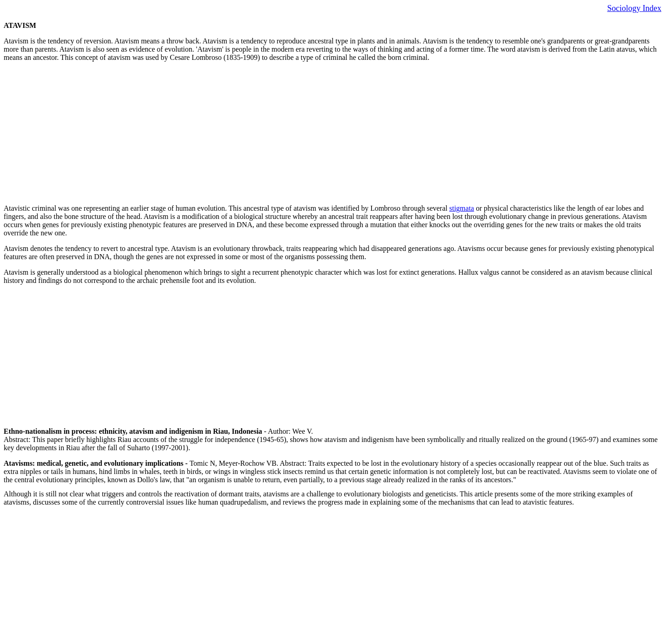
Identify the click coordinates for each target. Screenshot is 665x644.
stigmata (462, 208)
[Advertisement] (278, 133)
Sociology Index (635, 8)
